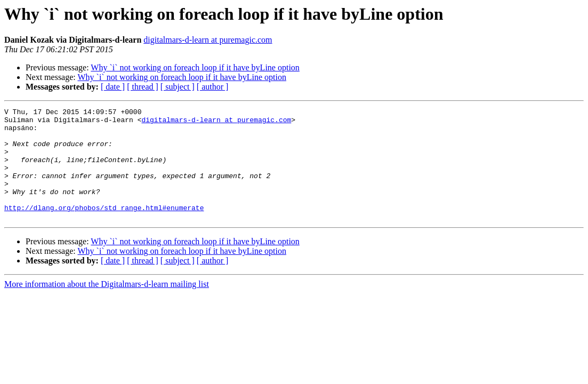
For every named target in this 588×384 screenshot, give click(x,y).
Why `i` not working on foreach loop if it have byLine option (195, 67)
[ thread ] (143, 87)
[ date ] (113, 87)
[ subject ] (178, 87)
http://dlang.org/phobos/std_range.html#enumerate (104, 228)
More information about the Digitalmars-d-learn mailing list (107, 306)
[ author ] (213, 87)
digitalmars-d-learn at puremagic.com (208, 40)
